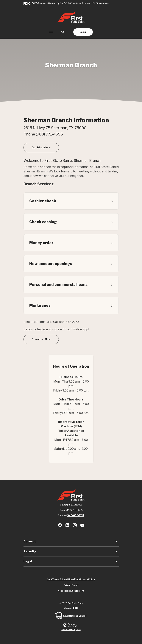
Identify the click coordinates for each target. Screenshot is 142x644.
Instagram (75, 525)
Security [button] (30, 551)
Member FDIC (71, 608)
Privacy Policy (71, 585)
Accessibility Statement (71, 591)
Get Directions (45, 147)
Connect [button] (30, 541)
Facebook (60, 525)
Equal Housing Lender (75, 616)
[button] (71, 201)
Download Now (41, 339)
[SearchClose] (63, 32)
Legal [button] (28, 561)
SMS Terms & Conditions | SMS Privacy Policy (71, 579)
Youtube (82, 525)
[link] (71, 627)
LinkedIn (67, 525)
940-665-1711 (76, 515)
